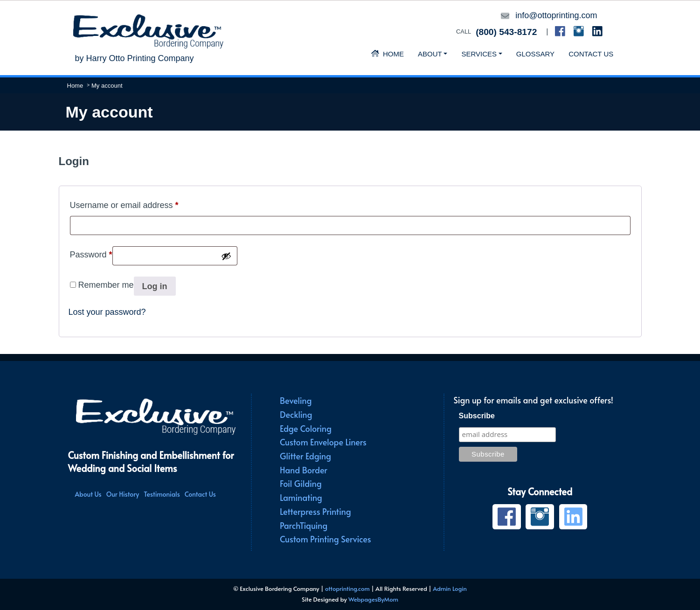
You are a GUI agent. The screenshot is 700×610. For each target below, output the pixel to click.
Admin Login (450, 589)
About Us (88, 494)
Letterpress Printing (315, 511)
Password (91, 253)
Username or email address (124, 203)
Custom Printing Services (326, 539)
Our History (123, 494)
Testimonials (162, 494)
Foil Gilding (301, 483)
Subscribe (477, 416)
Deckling (296, 414)
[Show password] (226, 256)
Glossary (535, 54)
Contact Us (591, 54)
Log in (155, 286)
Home (388, 54)
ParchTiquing (304, 525)
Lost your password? (107, 312)
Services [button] (479, 54)
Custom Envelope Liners (323, 442)
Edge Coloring (306, 428)
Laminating (301, 497)
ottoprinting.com (347, 589)
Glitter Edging (305, 456)
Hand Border (304, 470)
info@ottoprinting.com (556, 15)
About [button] (430, 54)
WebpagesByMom (373, 599)
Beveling (296, 400)
